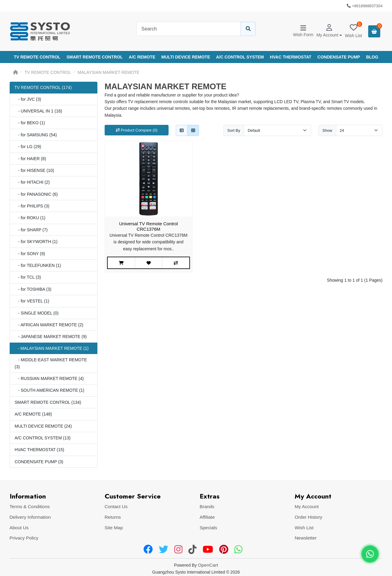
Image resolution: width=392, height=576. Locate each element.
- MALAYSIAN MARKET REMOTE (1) (52, 348)
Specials (208, 528)
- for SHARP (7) (31, 230)
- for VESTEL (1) (32, 301)
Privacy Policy (24, 538)
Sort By (234, 130)
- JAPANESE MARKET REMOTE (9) (51, 337)
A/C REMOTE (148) (33, 414)
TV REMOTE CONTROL (37, 57)
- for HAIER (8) (30, 159)
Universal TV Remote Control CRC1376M (149, 226)
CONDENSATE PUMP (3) (39, 462)
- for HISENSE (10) (35, 170)
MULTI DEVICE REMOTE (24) (43, 426)
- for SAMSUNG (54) (36, 135)
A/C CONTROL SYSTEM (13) (43, 438)
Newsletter (306, 538)
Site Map (114, 528)
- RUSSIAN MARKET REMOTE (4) (49, 378)
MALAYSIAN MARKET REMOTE (109, 72)
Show (327, 130)
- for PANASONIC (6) (36, 194)
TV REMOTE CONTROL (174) (43, 87)
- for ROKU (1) (30, 218)
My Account (307, 506)
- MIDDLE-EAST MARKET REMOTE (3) (51, 363)
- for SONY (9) (30, 254)
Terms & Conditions (30, 506)
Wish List (304, 528)
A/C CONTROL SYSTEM (240, 57)
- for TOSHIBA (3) (33, 289)
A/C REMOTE (142, 57)
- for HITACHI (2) (32, 182)
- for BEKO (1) (30, 123)
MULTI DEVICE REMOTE (186, 57)
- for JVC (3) (28, 99)
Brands (207, 506)
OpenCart (208, 565)
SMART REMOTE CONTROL (95, 57)
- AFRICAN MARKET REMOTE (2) (49, 325)
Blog (372, 57)
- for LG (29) (28, 147)
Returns (113, 517)
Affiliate (207, 517)
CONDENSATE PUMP (339, 57)
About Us (19, 528)
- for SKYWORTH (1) (36, 242)
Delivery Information (30, 517)
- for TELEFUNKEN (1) (38, 265)
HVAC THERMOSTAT (291, 57)
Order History (308, 517)
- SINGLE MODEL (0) (37, 313)
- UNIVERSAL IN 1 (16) (38, 111)
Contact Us (116, 506)
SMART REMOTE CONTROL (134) (48, 402)
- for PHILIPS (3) (32, 206)
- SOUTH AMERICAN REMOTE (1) (50, 390)
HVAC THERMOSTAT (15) (40, 450)
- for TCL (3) (28, 277)
